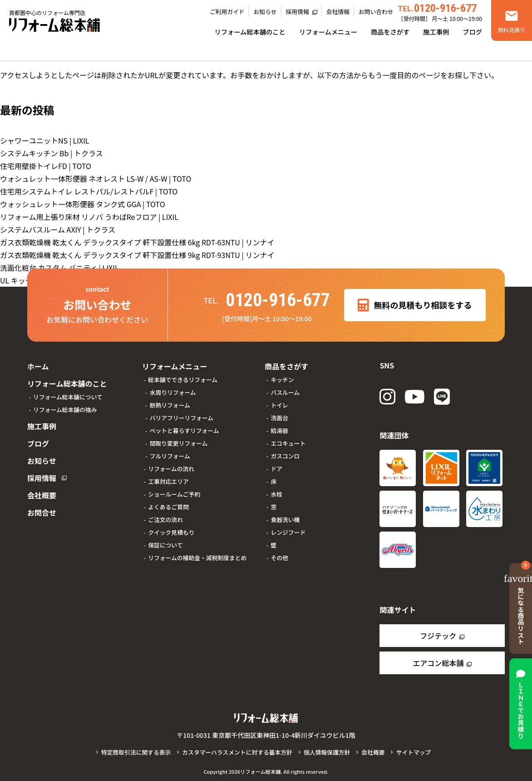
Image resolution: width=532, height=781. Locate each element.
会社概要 (42, 495)
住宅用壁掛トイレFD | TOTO (46, 166)
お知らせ (265, 12)
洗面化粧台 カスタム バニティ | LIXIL (59, 268)
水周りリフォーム (173, 392)
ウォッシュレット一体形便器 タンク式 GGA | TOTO (83, 204)
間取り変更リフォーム (179, 443)
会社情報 (338, 12)
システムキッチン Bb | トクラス (52, 153)
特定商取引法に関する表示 (136, 752)
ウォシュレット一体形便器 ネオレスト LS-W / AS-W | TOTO (96, 179)
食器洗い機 (285, 520)
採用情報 (298, 12)
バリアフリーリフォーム (182, 418)
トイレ (279, 405)
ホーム (38, 366)
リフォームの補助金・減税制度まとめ (197, 558)
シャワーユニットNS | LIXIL (45, 140)
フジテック (438, 636)
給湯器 (279, 430)
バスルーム (285, 392)
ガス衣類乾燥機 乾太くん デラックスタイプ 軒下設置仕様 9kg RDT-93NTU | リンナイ (137, 255)
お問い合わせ (376, 12)
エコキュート (288, 443)
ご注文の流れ (165, 520)
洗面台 (279, 418)
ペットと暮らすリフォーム (185, 430)
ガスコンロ (285, 456)
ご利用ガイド (227, 12)
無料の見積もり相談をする (415, 305)
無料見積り (512, 30)
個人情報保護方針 (327, 752)
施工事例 (436, 32)
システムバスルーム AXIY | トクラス (58, 229)
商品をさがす (390, 32)
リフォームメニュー (328, 32)
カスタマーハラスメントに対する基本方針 (237, 752)
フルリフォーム (170, 456)
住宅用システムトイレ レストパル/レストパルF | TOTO (89, 191)
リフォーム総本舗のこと (250, 32)
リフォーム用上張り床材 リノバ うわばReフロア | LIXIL (89, 217)
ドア (276, 469)
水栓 (276, 494)
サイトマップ (413, 752)
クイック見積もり (171, 532)
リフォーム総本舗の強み (65, 410)
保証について (165, 545)
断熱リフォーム (170, 405)
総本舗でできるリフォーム (183, 380)
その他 (279, 558)
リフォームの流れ (171, 469)
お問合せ (42, 512)
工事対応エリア (168, 481)
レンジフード (288, 532)
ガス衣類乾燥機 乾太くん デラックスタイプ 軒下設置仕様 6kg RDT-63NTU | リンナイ (137, 242)
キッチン (282, 380)
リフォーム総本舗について (68, 397)
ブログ (472, 32)
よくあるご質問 (168, 507)
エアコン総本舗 (438, 663)
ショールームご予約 (174, 494)
